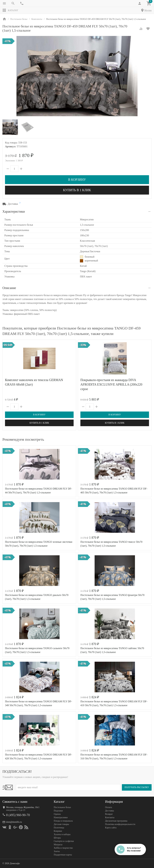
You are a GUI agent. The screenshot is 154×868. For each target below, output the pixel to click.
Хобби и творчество (63, 848)
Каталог (10, 10)
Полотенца (59, 828)
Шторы (57, 838)
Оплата (109, 807)
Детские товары (61, 824)
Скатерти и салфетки (64, 841)
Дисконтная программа (116, 821)
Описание (9, 288)
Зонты (57, 851)
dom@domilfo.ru (14, 822)
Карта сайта (111, 828)
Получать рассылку (137, 787)
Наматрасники (61, 817)
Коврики (58, 831)
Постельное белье (62, 807)
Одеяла (57, 814)
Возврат (109, 814)
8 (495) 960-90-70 (18, 815)
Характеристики (14, 211)
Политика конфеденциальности (120, 824)
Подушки (58, 811)
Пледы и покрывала (63, 821)
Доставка (110, 811)
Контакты (110, 817)
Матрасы (58, 845)
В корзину (77, 180)
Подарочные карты (63, 855)
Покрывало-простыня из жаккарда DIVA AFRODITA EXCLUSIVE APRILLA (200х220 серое (111, 384)
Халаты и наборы (62, 834)
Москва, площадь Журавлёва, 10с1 (23, 807)
